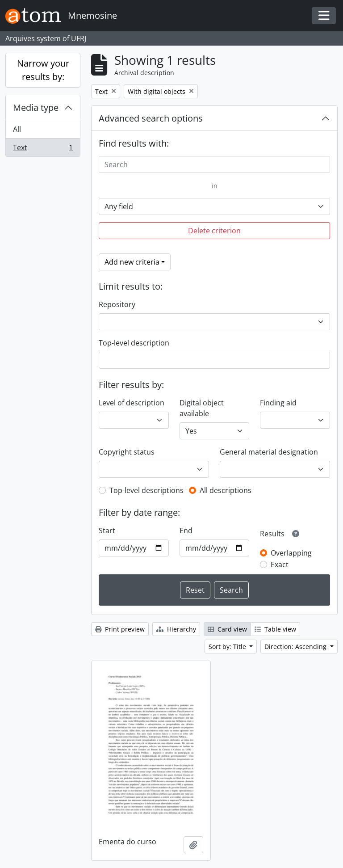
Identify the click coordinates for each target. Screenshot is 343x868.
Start (107, 531)
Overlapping (291, 553)
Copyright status (127, 452)
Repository (117, 304)
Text (43, 149)
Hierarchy (176, 629)
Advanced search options (151, 118)
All (17, 129)
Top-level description (134, 343)
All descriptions (226, 490)
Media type (36, 107)
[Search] (214, 164)
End (186, 531)
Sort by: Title (228, 647)
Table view (275, 629)
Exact (280, 565)
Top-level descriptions (146, 490)
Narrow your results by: (43, 70)
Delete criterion (214, 231)
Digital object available (202, 408)
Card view (227, 629)
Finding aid (278, 403)
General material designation (269, 452)
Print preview (120, 629)
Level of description (132, 403)
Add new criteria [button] (132, 262)
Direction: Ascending (296, 647)
